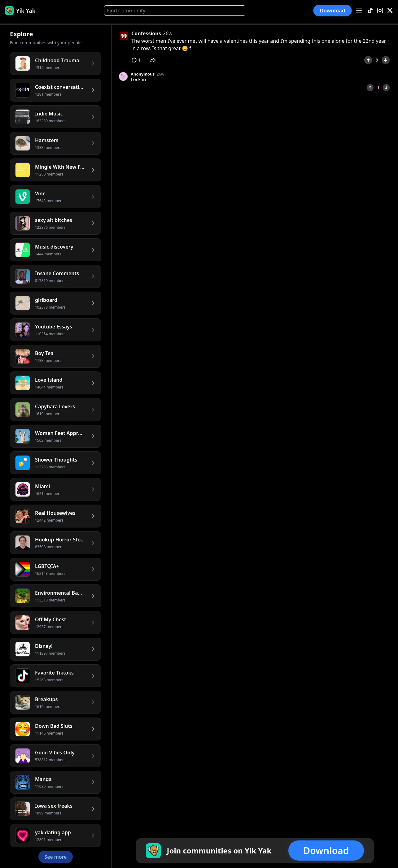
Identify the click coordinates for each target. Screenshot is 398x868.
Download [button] (333, 10)
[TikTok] (370, 11)
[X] (390, 11)
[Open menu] (359, 11)
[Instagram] (380, 11)
